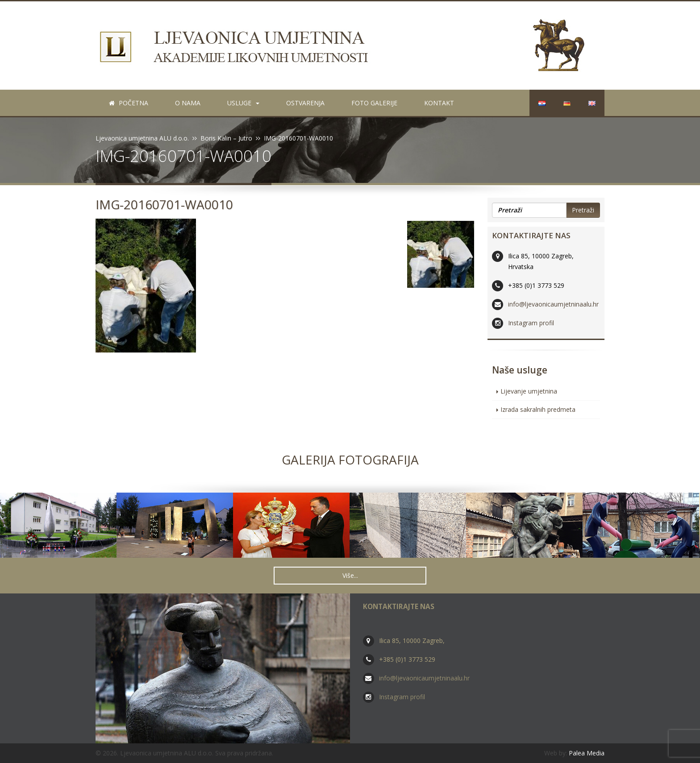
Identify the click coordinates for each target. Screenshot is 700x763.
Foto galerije (374, 103)
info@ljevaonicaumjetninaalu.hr (553, 304)
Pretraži (583, 210)
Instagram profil (531, 323)
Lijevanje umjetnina (529, 391)
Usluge (243, 103)
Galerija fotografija (350, 460)
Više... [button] (350, 575)
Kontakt (439, 103)
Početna (129, 103)
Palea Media (587, 753)
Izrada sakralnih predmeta (538, 409)
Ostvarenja (305, 103)
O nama (188, 103)
